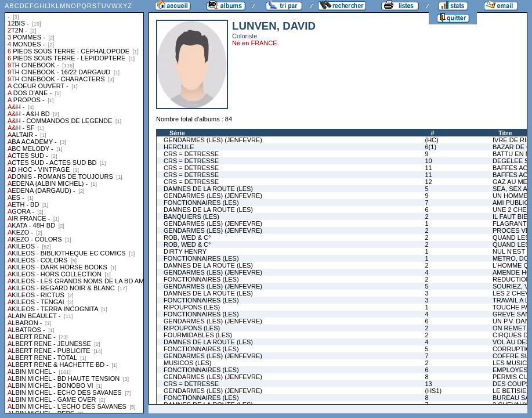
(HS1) (433, 391)
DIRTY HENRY (185, 251)
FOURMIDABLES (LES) (198, 335)
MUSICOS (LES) (188, 363)
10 (428, 161)
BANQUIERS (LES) (191, 217)
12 (428, 182)
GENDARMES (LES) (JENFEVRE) (213, 140)
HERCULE (179, 147)
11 (428, 168)
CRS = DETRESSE (191, 154)
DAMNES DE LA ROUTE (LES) (208, 189)
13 (428, 384)
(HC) (431, 140)
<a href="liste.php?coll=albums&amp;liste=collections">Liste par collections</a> (74, 207)
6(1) (430, 147)
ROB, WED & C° (187, 237)
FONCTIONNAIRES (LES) (201, 203)
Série (177, 133)
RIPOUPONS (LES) (192, 307)
